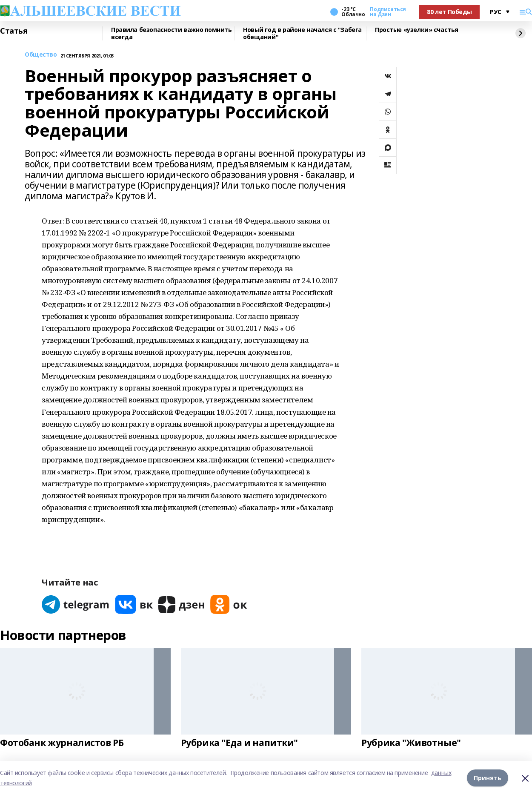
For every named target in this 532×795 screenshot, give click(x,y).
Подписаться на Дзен (388, 12)
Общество (41, 55)
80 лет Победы (449, 12)
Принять (488, 778)
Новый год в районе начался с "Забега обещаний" (302, 33)
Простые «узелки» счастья (417, 30)
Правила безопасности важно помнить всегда (172, 33)
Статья (14, 31)
